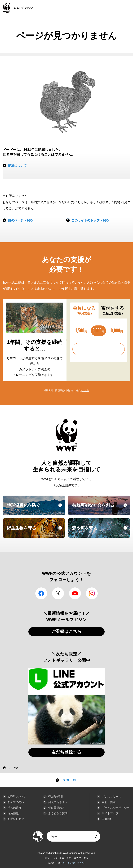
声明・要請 (109, 802)
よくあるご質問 (58, 813)
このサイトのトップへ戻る (90, 220)
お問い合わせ (16, 819)
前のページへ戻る (20, 220)
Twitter (58, 593)
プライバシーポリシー (116, 808)
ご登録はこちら (67, 631)
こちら (86, 390)
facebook (41, 593)
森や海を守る (101, 531)
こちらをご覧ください (73, 863)
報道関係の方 (56, 808)
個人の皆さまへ (58, 802)
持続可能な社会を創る (101, 508)
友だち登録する (66, 752)
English (106, 819)
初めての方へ (16, 802)
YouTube (75, 593)
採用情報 (13, 813)
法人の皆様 (15, 808)
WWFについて (17, 797)
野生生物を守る (36, 531)
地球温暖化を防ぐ (36, 508)
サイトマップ (110, 813)
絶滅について (17, 166)
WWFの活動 (56, 797)
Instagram (92, 593)
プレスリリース (112, 797)
